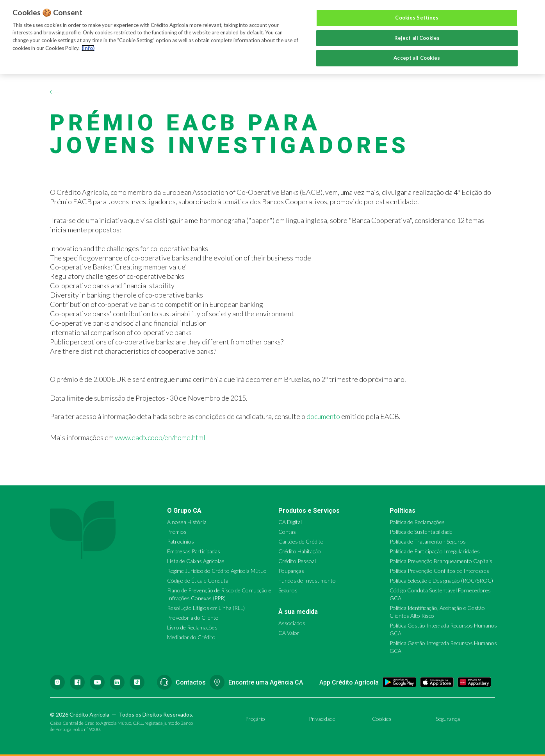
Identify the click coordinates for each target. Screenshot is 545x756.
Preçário (255, 719)
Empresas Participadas (194, 551)
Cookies (382, 719)
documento (323, 416)
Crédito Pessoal (297, 561)
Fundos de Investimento (307, 580)
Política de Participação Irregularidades (435, 551)
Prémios (177, 532)
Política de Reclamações (417, 522)
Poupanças (291, 571)
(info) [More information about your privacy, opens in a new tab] (88, 48)
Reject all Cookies (417, 38)
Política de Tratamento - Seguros (428, 541)
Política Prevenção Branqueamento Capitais (441, 561)
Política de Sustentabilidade (421, 532)
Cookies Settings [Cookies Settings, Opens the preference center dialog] (417, 18)
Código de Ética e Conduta (198, 580)
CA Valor (289, 633)
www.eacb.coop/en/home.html (160, 437)
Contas (287, 532)
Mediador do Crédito (191, 637)
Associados (292, 623)
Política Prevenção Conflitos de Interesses (439, 571)
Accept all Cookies (417, 58)
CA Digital (290, 522)
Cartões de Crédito (301, 541)
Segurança (448, 719)
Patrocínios (181, 541)
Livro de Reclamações (192, 627)
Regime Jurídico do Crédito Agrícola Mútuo (217, 571)
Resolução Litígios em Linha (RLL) (206, 608)
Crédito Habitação (300, 551)
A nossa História (187, 522)
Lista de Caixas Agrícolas (196, 561)
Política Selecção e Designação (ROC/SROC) (441, 580)
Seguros (288, 590)
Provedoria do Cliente (193, 618)
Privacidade (322, 719)
